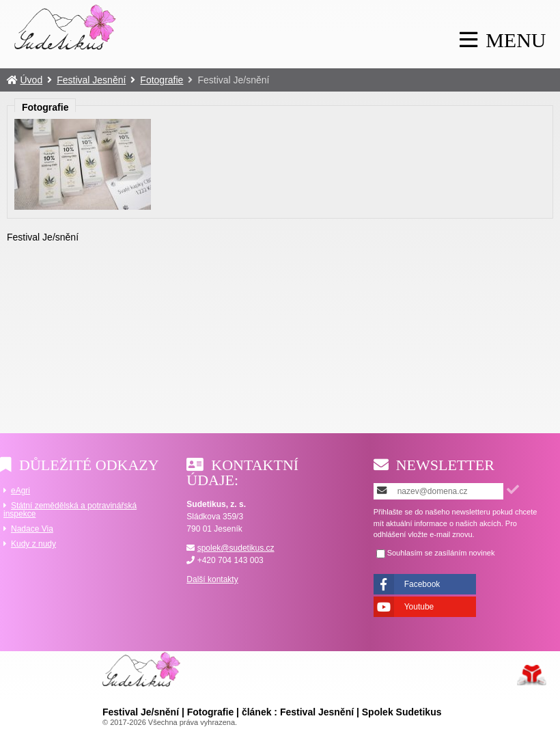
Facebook (422, 584)
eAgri (20, 491)
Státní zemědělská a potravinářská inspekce (70, 510)
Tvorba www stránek (532, 675)
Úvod (66, 27)
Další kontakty (212, 579)
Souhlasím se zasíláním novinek (441, 553)
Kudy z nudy (33, 544)
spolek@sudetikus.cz (236, 548)
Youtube (419, 607)
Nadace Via (32, 529)
